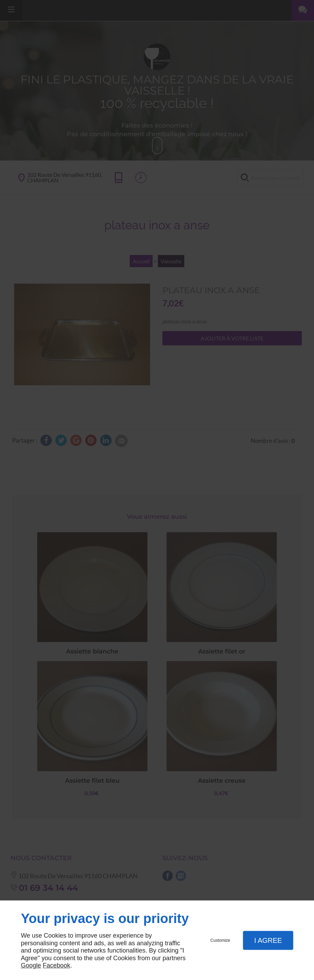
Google (31, 965)
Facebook (57, 965)
